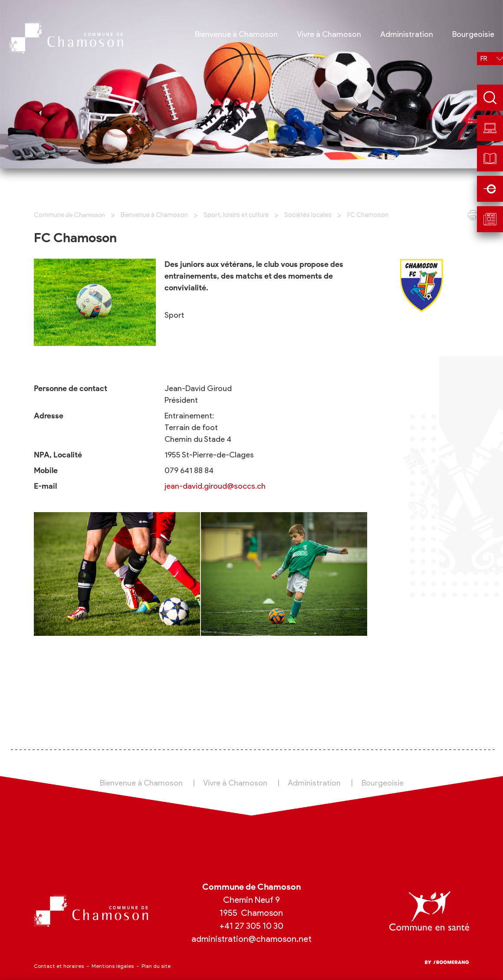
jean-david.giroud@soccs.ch (215, 486)
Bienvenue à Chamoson (154, 215)
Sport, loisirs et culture (236, 215)
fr (484, 59)
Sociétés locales (308, 215)
